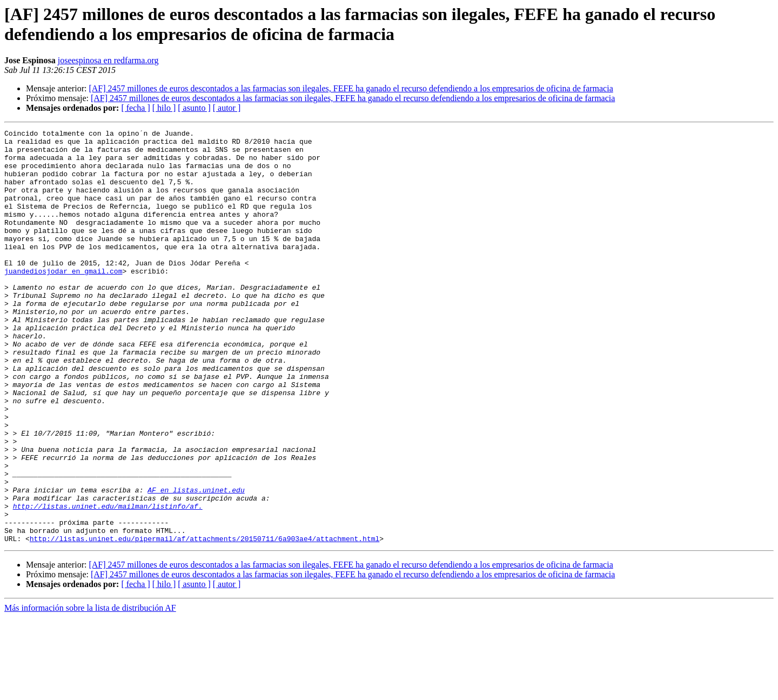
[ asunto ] (194, 108)
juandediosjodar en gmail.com (63, 300)
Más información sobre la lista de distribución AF (90, 691)
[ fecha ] (135, 108)
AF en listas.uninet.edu (196, 563)
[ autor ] (227, 108)
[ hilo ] (164, 108)
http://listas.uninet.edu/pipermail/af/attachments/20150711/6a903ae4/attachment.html (204, 621)
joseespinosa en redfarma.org (108, 60)
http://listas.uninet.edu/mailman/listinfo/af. (108, 582)
